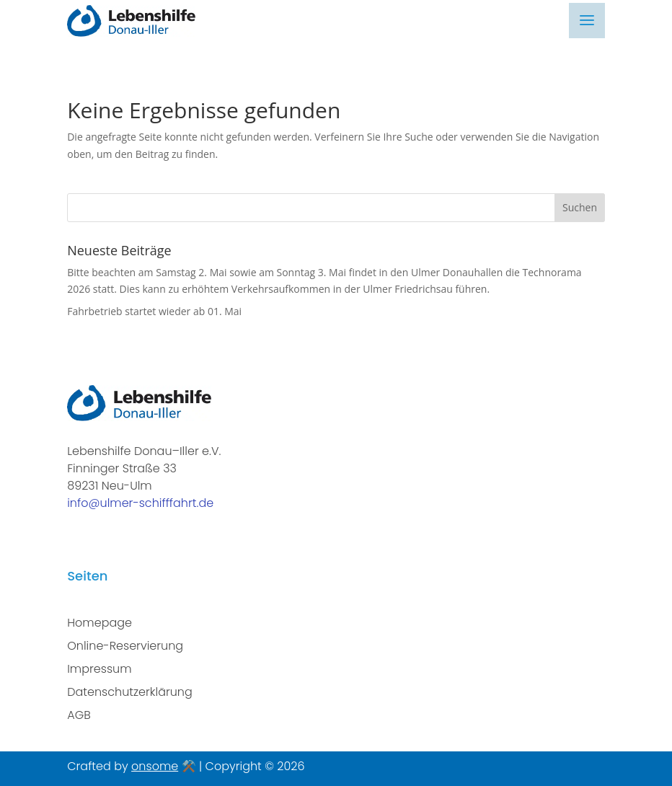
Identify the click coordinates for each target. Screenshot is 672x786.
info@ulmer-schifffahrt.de (140, 503)
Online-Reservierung (125, 646)
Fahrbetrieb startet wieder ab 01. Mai (154, 311)
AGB (79, 715)
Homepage (100, 623)
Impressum (99, 669)
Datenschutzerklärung (130, 692)
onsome (155, 766)
